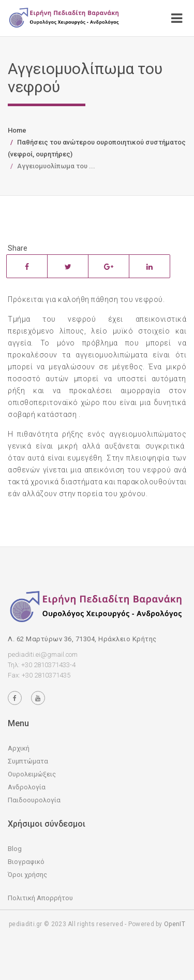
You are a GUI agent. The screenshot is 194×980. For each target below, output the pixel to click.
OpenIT (175, 924)
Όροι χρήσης (27, 875)
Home (17, 130)
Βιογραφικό (26, 862)
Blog (15, 849)
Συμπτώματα (28, 761)
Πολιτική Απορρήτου (40, 898)
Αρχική (19, 748)
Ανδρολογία (27, 787)
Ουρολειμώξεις (32, 774)
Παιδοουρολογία (34, 800)
